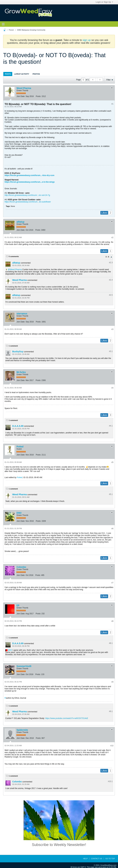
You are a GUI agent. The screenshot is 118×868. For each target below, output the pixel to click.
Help (85, 859)
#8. (111, 643)
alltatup (20, 222)
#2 (112, 238)
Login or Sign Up (104, 2)
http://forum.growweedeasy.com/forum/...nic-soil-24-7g (27, 195)
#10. (110, 781)
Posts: (38, 96)
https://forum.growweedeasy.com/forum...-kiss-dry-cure (29, 175)
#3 (112, 329)
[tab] (8, 74)
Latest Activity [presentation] (22, 74)
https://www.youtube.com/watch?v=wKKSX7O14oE (67, 718)
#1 (112, 104)
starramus (22, 314)
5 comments (14, 256)
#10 (112, 746)
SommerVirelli (24, 666)
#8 (112, 621)
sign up (87, 40)
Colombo (21, 567)
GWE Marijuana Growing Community (31, 30)
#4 (112, 388)
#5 (112, 462)
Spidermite (22, 730)
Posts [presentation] (8, 74)
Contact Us (97, 859)
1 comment (13, 346)
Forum (11, 30)
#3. (111, 351)
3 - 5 (108, 257)
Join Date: (21, 96)
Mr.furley (21, 372)
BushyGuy (18, 352)
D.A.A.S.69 (18, 426)
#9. (111, 711)
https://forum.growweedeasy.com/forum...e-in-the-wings (30, 182)
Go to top (110, 859)
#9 (112, 682)
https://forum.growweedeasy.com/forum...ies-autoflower (28, 202)
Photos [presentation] (36, 74)
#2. (111, 263)
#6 (112, 529)
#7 (112, 583)
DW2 (19, 513)
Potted (20, 447)
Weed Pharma (24, 88)
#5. (111, 494)
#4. (111, 426)
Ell (18, 605)
